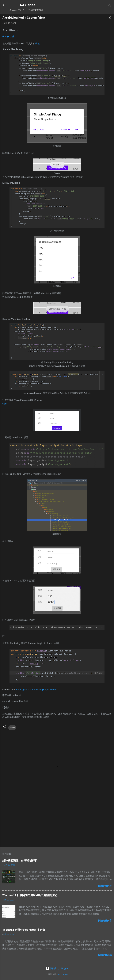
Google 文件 (8, 36)
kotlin (12, 728)
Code (5, 404)
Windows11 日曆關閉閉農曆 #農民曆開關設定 (30, 895)
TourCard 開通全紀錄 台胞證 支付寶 (24, 930)
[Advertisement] (57, 822)
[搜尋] (110, 6)
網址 (37, 44)
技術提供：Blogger (57, 968)
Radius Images (63, 974)
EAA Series (26, 5)
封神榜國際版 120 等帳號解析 (20, 861)
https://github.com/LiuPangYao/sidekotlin (36, 690)
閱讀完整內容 (105, 886)
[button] (110, 18)
